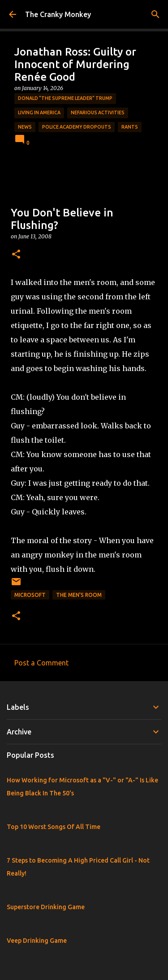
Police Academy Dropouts (77, 127)
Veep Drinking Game (37, 941)
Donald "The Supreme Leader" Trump (65, 98)
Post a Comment (41, 663)
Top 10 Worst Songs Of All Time (54, 827)
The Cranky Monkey (58, 14)
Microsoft (30, 595)
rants (130, 127)
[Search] (155, 14)
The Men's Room (79, 595)
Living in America (39, 112)
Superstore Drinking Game (46, 907)
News (25, 127)
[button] (16, 255)
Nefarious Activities (98, 112)
